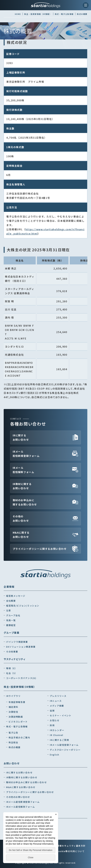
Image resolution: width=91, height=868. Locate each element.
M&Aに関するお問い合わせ (21, 535)
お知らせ (55, 720)
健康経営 (11, 625)
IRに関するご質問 (59, 740)
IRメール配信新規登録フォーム (26, 454)
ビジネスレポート (18, 722)
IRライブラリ (13, 696)
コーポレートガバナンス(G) (21, 678)
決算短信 (13, 712)
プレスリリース (58, 696)
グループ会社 (13, 615)
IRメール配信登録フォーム (64, 745)
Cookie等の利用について (71, 851)
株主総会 (13, 742)
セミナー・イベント (61, 715)
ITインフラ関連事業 (17, 642)
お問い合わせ (12, 763)
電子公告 (13, 733)
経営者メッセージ (16, 596)
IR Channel (57, 735)
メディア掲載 (57, 706)
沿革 (9, 610)
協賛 (52, 711)
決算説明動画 (16, 717)
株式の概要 (15, 747)
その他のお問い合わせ (21, 518)
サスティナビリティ (15, 659)
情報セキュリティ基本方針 (71, 846)
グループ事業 (12, 633)
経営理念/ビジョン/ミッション (23, 606)
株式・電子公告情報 (17, 726)
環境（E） (12, 668)
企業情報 (9, 587)
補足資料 (13, 707)
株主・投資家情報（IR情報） (19, 687)
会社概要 (11, 601)
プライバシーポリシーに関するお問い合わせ (40, 549)
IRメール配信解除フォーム (24, 470)
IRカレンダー (57, 730)
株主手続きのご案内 (19, 737)
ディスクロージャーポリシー (65, 750)
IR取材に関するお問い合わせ (22, 486)
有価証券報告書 (17, 702)
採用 (52, 725)
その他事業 (12, 652)
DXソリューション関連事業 (21, 647)
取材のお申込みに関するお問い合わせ (25, 502)
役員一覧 (11, 620)
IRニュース (56, 701)
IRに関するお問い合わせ (21, 437)
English (54, 755)
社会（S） (12, 673)
